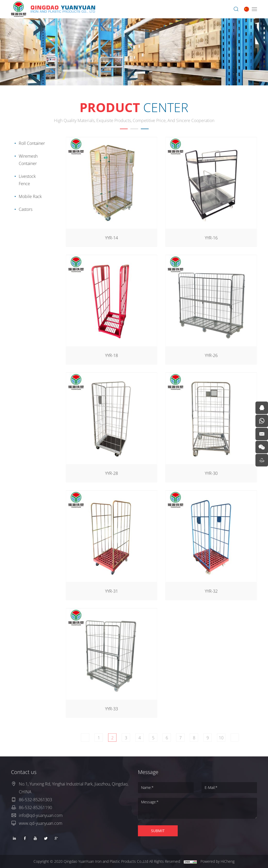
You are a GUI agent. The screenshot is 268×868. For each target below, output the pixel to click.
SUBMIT (158, 831)
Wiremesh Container (26, 160)
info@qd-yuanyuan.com (41, 815)
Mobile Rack (29, 196)
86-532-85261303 (35, 800)
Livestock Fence (26, 180)
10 (229, 742)
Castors (24, 209)
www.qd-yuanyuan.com (41, 823)
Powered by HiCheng (217, 861)
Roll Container (30, 143)
